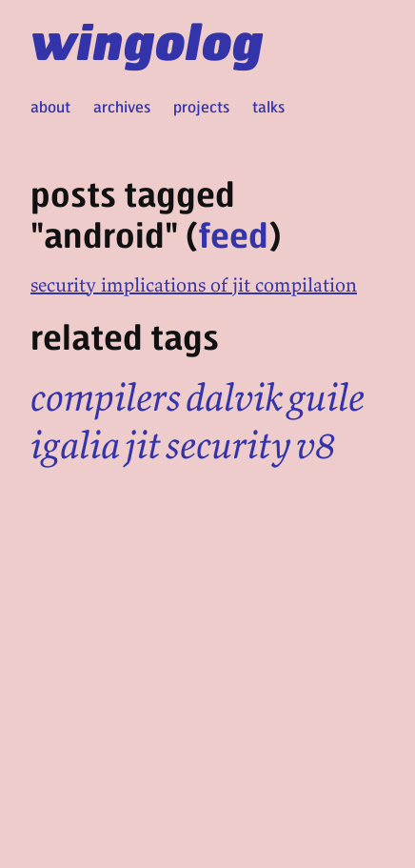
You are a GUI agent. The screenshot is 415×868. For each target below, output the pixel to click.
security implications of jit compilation (194, 284)
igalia (75, 445)
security (228, 445)
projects (201, 106)
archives (122, 106)
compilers (106, 397)
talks (268, 106)
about (50, 106)
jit (143, 445)
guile (326, 397)
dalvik (234, 397)
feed (233, 234)
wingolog (147, 40)
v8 (316, 445)
